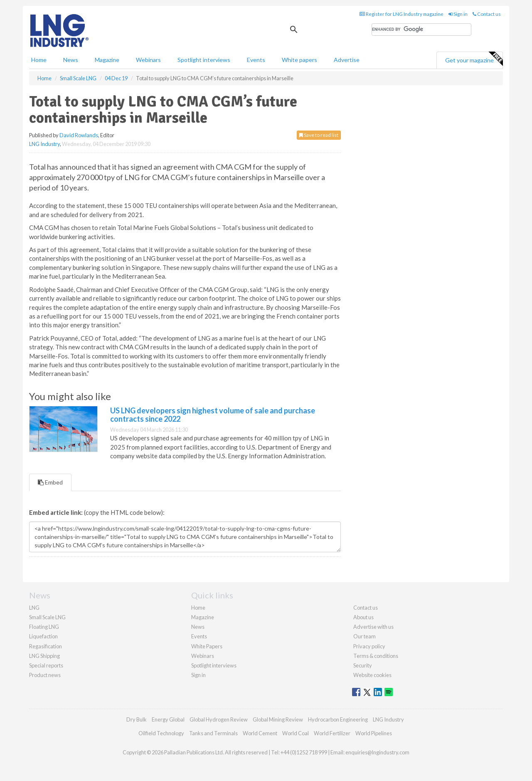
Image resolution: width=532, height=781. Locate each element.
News (198, 627)
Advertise (347, 60)
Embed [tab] (50, 482)
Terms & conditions (376, 656)
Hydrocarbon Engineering (338, 719)
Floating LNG (44, 627)
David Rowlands (79, 135)
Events (256, 60)
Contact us (487, 14)
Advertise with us (373, 627)
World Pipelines (374, 733)
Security (363, 665)
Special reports (46, 665)
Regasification (46, 646)
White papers (299, 60)
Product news (45, 675)
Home (39, 60)
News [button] (71, 60)
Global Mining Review (278, 719)
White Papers (207, 646)
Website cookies (372, 675)
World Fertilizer (332, 733)
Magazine (107, 60)
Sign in (458, 14)
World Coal (296, 733)
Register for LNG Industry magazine (401, 14)
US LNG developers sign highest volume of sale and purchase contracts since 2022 (213, 415)
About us (363, 617)
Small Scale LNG (47, 617)
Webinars (148, 60)
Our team (365, 636)
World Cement (260, 733)
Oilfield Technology (161, 733)
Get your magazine (474, 59)
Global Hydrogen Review (219, 719)
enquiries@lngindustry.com (377, 752)
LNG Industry (44, 144)
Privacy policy (369, 646)
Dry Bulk (137, 719)
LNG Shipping (44, 656)
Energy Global (168, 719)
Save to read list (319, 135)
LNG (34, 608)
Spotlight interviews (204, 60)
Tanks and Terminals (213, 733)
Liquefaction (43, 636)
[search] (421, 30)
